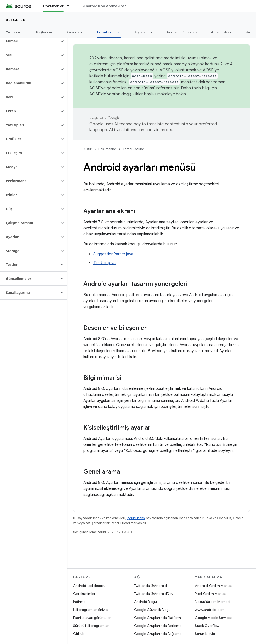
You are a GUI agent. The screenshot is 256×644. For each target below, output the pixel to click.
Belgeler (16, 20)
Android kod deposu (89, 586)
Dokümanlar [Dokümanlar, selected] (54, 6)
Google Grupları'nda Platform (158, 618)
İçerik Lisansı (136, 518)
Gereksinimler (84, 594)
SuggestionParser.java (113, 254)
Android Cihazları (182, 32)
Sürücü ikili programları (91, 626)
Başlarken (45, 32)
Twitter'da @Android (151, 586)
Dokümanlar (107, 149)
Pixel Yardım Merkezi (211, 594)
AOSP (88, 149)
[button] (30, 41)
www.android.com (210, 610)
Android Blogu (146, 602)
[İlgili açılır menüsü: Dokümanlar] (70, 6)
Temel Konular (133, 149)
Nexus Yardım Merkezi (213, 602)
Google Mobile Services (214, 618)
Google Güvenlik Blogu (152, 610)
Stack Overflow (207, 626)
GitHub (79, 634)
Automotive (221, 32)
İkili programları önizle (90, 610)
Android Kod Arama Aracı (105, 6)
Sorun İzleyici (205, 634)
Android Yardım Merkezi (214, 586)
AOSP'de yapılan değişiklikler (116, 94)
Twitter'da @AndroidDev (154, 594)
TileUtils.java (105, 263)
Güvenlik (75, 32)
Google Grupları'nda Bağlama (158, 634)
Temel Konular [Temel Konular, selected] (109, 32)
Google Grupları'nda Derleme (158, 626)
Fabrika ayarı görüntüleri (92, 618)
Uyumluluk (144, 32)
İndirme (79, 602)
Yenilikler (14, 32)
